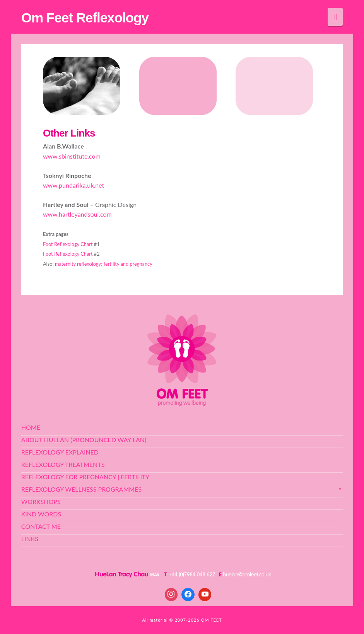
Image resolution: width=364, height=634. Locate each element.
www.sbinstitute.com (72, 156)
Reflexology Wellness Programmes (182, 489)
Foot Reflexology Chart (68, 244)
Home (31, 427)
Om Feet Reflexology (85, 18)
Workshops (41, 502)
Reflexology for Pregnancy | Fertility (85, 477)
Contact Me (41, 526)
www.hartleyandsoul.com (77, 214)
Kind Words (41, 514)
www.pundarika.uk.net (73, 185)
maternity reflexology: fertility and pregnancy (104, 264)
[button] (335, 17)
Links (30, 539)
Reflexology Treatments (63, 464)
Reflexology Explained (60, 452)
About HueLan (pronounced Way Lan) (84, 440)
